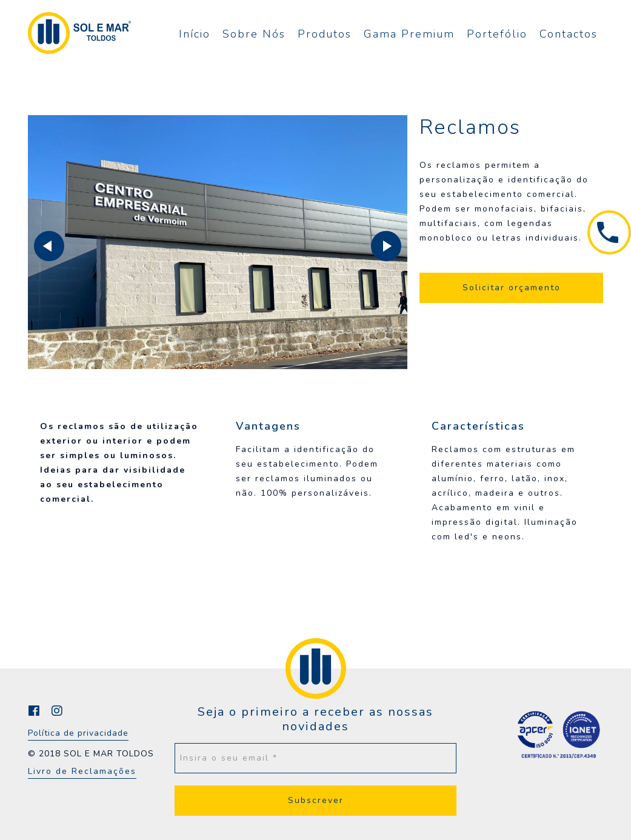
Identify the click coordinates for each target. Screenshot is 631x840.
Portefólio (497, 34)
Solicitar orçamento (512, 288)
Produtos (325, 34)
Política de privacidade (78, 733)
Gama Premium (409, 34)
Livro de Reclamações (82, 771)
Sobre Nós (254, 34)
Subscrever (316, 800)
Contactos (569, 34)
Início (195, 34)
